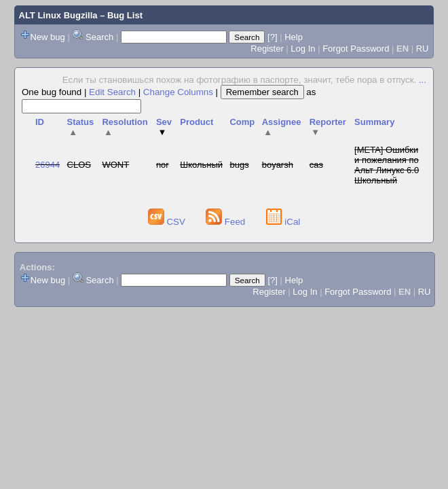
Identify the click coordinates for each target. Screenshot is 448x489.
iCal (283, 222)
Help (294, 37)
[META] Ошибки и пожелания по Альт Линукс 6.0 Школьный (387, 165)
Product (197, 122)
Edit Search (112, 92)
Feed (227, 222)
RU (423, 49)
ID (40, 122)
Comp (242, 122)
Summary (374, 122)
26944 (48, 165)
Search (99, 37)
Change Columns (178, 92)
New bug (48, 37)
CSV (168, 222)
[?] (272, 37)
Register (267, 49)
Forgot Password (356, 49)
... (423, 80)
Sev (164, 127)
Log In (303, 49)
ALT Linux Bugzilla (58, 15)
